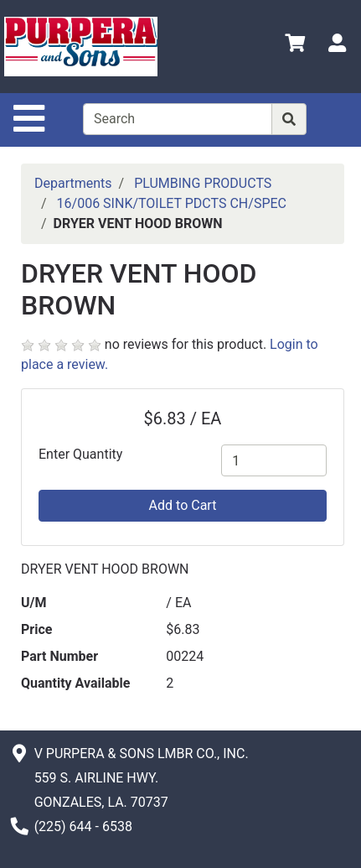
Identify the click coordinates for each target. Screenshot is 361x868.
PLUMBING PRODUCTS (203, 183)
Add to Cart (183, 505)
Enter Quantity (80, 454)
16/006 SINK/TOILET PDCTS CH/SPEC (172, 203)
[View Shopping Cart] (295, 46)
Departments (73, 183)
